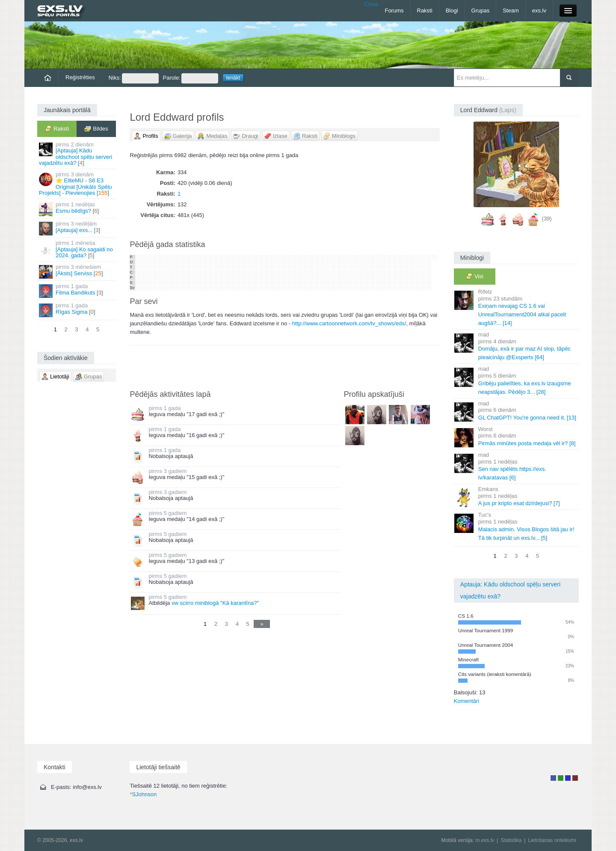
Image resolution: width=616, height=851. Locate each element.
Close (371, 4)
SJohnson (143, 794)
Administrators (575, 778)
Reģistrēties (80, 77)
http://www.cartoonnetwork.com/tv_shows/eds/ (349, 323)
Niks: (134, 78)
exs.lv (539, 10)
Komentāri (466, 701)
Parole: (191, 78)
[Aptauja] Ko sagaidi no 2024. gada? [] (77, 249)
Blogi (452, 10)
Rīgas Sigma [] (77, 310)
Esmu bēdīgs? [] (77, 209)
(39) (547, 219)
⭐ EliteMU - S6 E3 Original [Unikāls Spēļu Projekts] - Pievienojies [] (77, 184)
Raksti (425, 10)
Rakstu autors (561, 778)
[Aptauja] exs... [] (77, 228)
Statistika (511, 840)
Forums (394, 10)
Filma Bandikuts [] (77, 290)
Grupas (481, 10)
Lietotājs (553, 778)
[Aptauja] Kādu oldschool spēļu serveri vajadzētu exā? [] (77, 154)
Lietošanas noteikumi (552, 840)
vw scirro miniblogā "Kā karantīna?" (215, 603)
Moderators (568, 778)
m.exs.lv (485, 840)
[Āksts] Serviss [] (77, 271)
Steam (511, 10)
